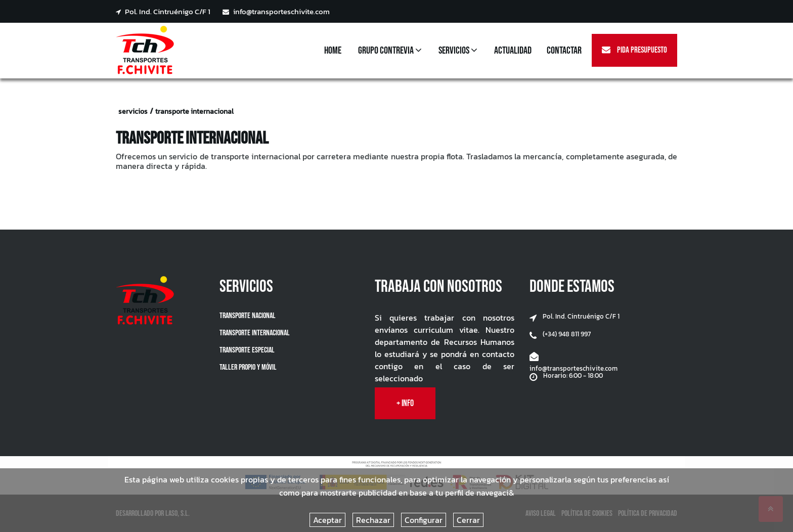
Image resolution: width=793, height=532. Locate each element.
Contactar (564, 51)
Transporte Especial (247, 350)
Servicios (458, 51)
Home (333, 51)
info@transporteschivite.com (276, 12)
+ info (405, 403)
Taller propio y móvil (248, 367)
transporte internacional (194, 112)
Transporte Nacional (248, 316)
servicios (133, 112)
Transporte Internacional (255, 333)
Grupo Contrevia (390, 51)
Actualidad (513, 51)
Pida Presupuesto (634, 50)
